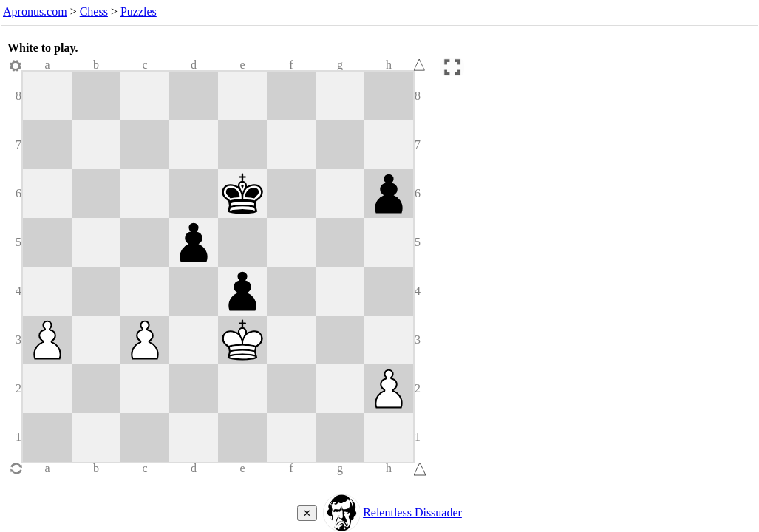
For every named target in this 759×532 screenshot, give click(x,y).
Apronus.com (35, 11)
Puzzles (139, 11)
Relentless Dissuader (412, 512)
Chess (94, 11)
